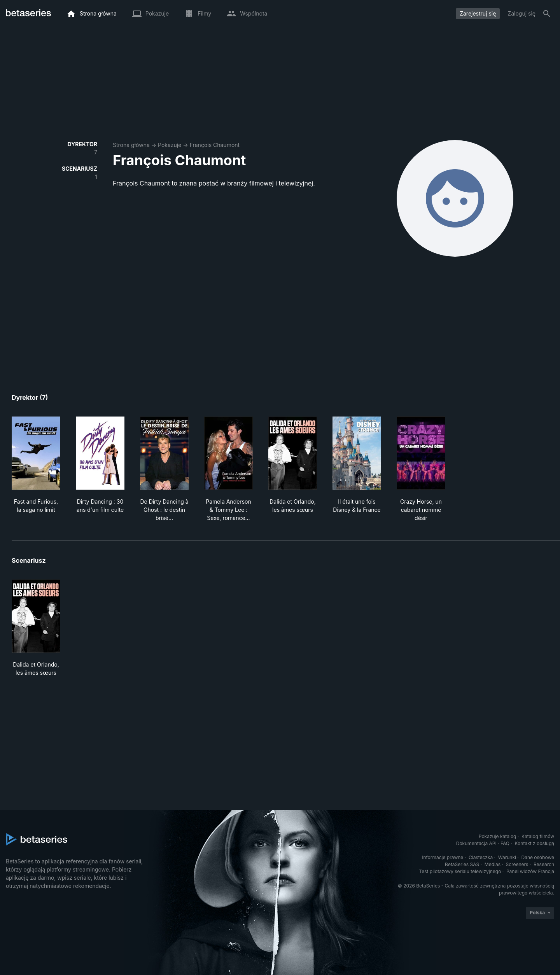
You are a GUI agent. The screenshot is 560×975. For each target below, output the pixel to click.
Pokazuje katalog (498, 836)
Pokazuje (170, 145)
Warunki (507, 857)
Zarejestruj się (478, 13)
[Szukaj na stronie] (547, 14)
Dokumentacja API (476, 843)
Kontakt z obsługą (535, 843)
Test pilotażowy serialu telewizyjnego (460, 871)
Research (544, 864)
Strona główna (131, 145)
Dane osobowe (538, 857)
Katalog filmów (538, 836)
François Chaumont (215, 145)
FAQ (505, 843)
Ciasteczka (481, 857)
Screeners (517, 864)
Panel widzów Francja (530, 871)
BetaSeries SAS (462, 864)
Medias (493, 864)
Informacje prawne (443, 857)
